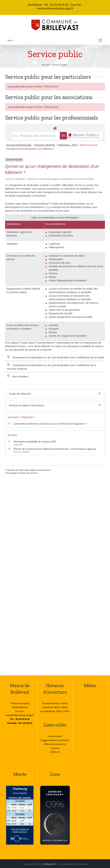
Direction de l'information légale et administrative (29, 470)
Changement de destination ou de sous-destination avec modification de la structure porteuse (51, 367)
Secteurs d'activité (45, 145)
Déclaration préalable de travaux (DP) (35, 441)
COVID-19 (55, 752)
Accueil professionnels (19, 145)
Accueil (46, 65)
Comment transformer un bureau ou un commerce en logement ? (50, 424)
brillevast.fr (49, 864)
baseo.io (34, 473)
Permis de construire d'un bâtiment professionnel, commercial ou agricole (55, 449)
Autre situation (18, 376)
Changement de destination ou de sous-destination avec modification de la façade (56, 357)
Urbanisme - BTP (68, 145)
